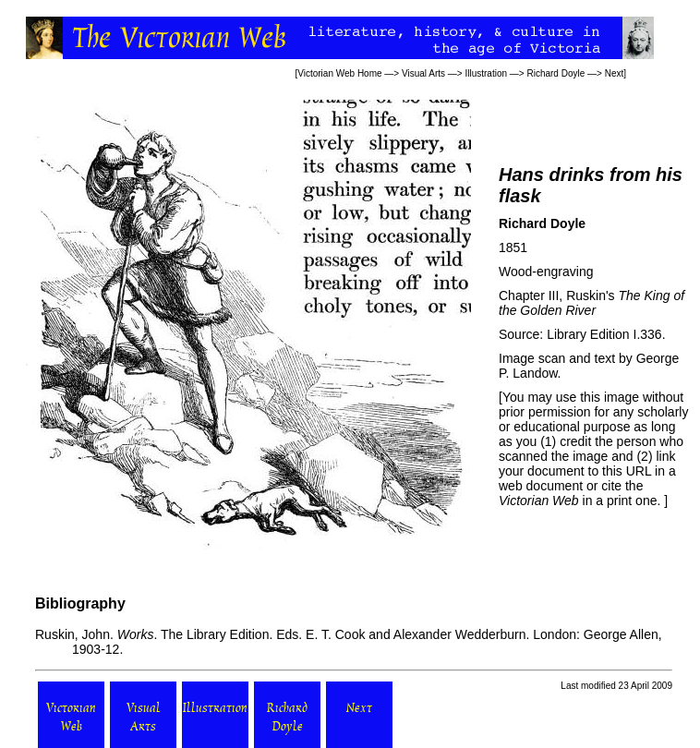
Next (615, 73)
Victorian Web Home (339, 73)
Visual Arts (423, 73)
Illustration (486, 73)
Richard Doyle (555, 73)
